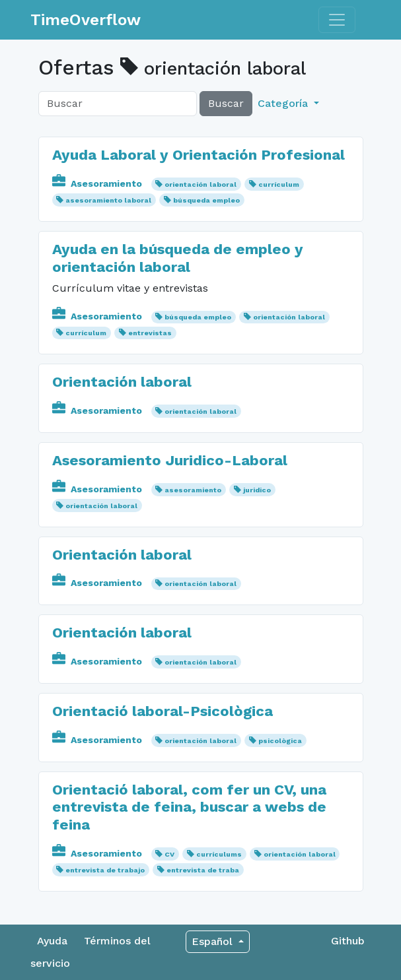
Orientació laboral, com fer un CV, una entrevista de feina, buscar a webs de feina (189, 807)
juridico (257, 490)
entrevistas (150, 333)
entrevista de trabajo (105, 870)
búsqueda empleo (206, 200)
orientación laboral (200, 184)
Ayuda (52, 941)
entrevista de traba (203, 870)
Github (348, 941)
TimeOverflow (86, 20)
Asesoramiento (98, 183)
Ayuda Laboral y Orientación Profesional (199, 154)
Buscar (226, 103)
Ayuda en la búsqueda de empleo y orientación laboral (178, 258)
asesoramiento (193, 490)
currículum (279, 184)
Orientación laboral (122, 381)
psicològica (280, 741)
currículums (219, 854)
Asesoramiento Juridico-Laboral (170, 460)
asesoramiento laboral (108, 200)
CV (169, 854)
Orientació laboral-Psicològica (163, 711)
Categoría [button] (284, 103)
